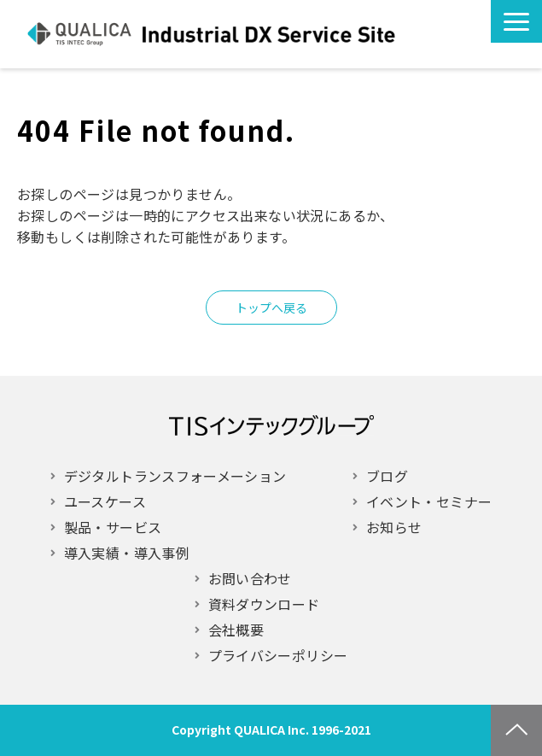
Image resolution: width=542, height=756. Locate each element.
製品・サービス (113, 527)
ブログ (387, 476)
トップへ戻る (271, 308)
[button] (516, 21)
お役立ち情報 (449, 34)
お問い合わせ (417, 34)
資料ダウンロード (264, 604)
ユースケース (105, 501)
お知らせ (394, 527)
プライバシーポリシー (278, 655)
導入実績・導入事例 (127, 553)
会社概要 (236, 630)
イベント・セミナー (429, 501)
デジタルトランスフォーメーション (175, 476)
